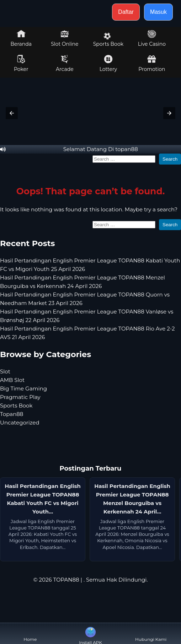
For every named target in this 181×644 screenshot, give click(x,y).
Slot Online (65, 38)
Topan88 (12, 414)
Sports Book (108, 40)
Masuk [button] (158, 12)
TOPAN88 (66, 580)
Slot (5, 371)
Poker (21, 63)
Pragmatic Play (20, 397)
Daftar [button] (126, 12)
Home (30, 634)
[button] (12, 113)
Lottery (108, 63)
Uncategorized (20, 423)
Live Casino (152, 38)
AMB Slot (12, 380)
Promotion (152, 63)
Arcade (65, 63)
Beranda (21, 38)
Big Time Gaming (23, 388)
